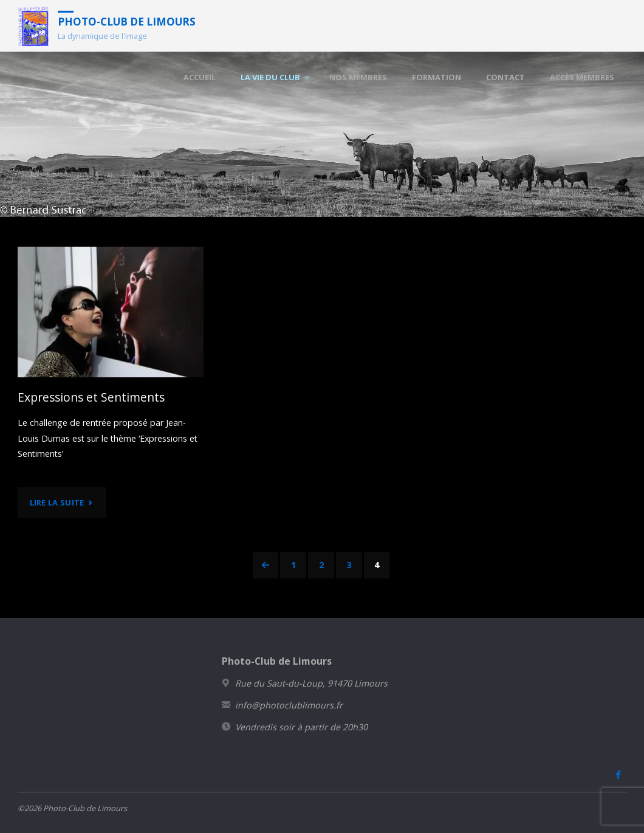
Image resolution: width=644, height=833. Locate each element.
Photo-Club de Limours (127, 21)
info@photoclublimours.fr (289, 705)
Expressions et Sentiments (91, 397)
